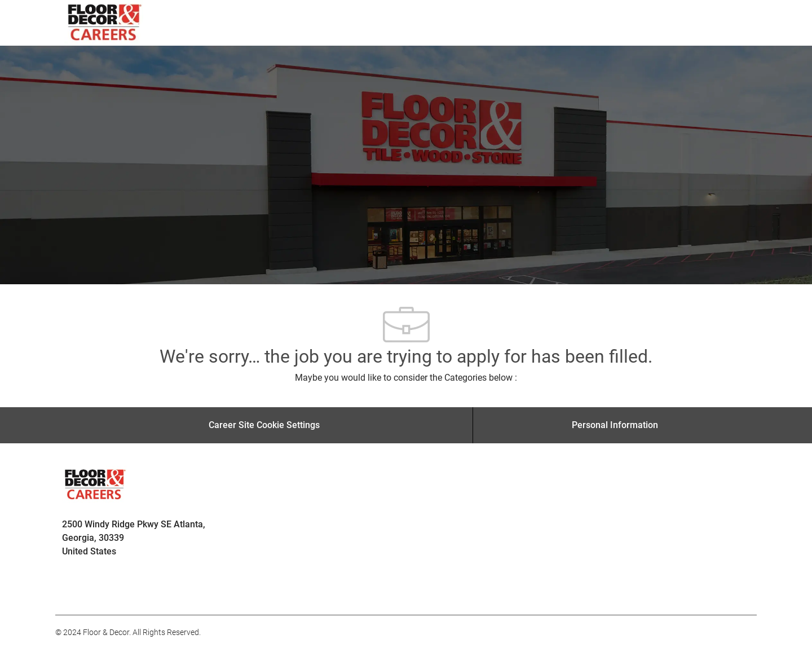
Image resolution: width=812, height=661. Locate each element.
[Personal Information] (615, 425)
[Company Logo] (105, 23)
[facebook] (69, 590)
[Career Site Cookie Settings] (264, 425)
